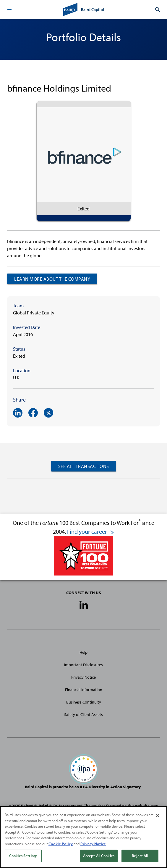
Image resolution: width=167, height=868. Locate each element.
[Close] (158, 816)
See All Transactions (84, 466)
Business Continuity (84, 702)
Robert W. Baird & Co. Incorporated (52, 806)
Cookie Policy (61, 844)
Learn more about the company (52, 279)
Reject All (140, 856)
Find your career (91, 531)
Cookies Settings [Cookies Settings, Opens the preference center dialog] (23, 856)
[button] (9, 9)
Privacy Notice (83, 677)
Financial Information (84, 690)
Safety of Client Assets (83, 714)
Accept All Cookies (99, 856)
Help (83, 652)
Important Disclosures (83, 665)
